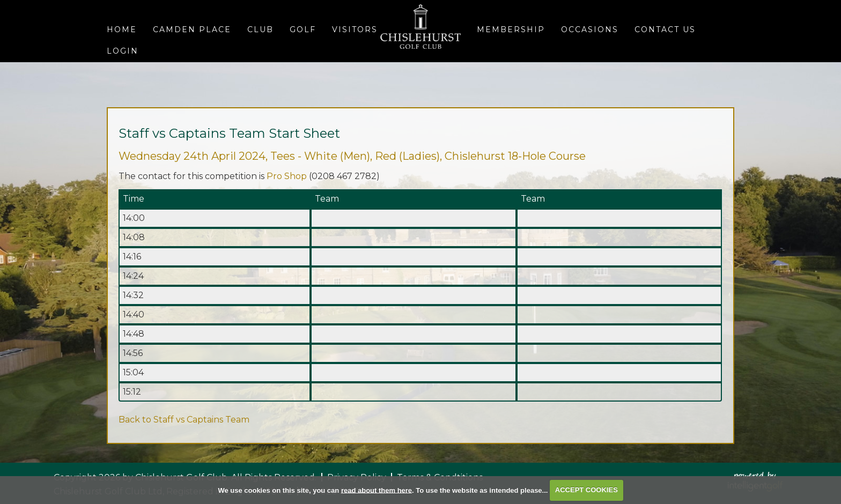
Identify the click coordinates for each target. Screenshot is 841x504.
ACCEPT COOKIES (587, 490)
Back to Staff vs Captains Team (184, 420)
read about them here (377, 490)
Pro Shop (287, 176)
